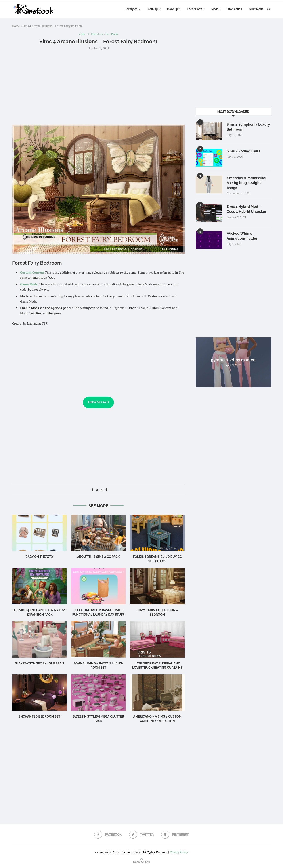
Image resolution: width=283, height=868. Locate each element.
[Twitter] (141, 835)
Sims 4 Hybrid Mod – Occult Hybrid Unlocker (247, 209)
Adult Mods (256, 9)
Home (16, 26)
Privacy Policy (179, 852)
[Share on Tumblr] (106, 490)
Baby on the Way (39, 557)
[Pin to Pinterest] (102, 490)
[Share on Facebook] (92, 490)
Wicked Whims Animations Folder (242, 236)
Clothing (152, 9)
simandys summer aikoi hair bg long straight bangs (246, 183)
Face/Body (195, 9)
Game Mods (29, 284)
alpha (82, 34)
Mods (215, 9)
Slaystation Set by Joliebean (40, 663)
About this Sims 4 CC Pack (98, 557)
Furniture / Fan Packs (105, 34)
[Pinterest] (175, 835)
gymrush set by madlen (233, 360)
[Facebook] (108, 835)
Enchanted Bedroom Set (39, 716)
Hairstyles (131, 9)
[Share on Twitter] (97, 490)
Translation (235, 9)
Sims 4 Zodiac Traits (243, 151)
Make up (173, 9)
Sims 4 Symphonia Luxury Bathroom (248, 127)
